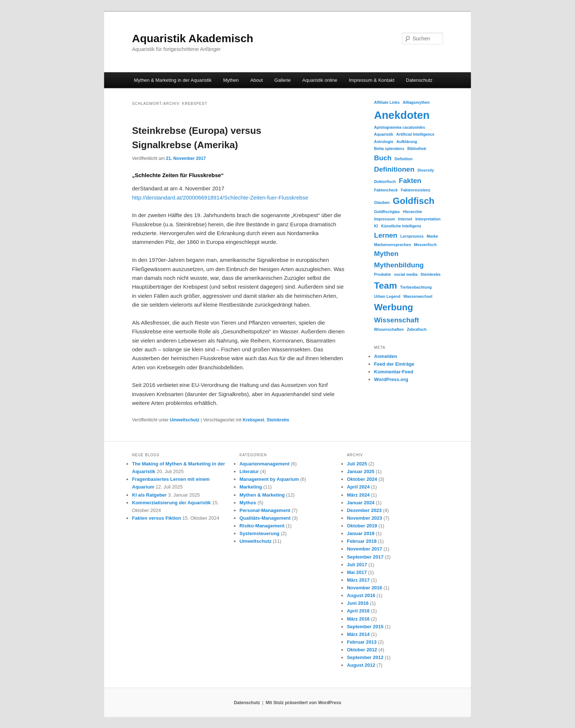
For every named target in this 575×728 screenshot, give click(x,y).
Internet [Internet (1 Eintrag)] (405, 219)
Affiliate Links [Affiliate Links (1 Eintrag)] (387, 102)
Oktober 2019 (362, 526)
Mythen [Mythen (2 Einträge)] (386, 254)
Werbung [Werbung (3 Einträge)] (393, 307)
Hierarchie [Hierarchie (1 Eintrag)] (413, 212)
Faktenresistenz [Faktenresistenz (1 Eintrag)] (416, 190)
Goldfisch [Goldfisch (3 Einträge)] (414, 201)
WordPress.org (391, 379)
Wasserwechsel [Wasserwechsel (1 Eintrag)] (418, 296)
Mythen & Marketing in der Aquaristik (173, 80)
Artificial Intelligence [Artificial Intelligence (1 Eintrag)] (415, 134)
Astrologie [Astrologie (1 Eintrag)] (384, 142)
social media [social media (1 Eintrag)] (406, 274)
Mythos (248, 503)
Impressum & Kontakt (371, 80)
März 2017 (358, 580)
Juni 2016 (358, 603)
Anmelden (386, 356)
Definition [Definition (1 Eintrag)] (404, 159)
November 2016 (365, 588)
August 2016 (361, 595)
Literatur (249, 471)
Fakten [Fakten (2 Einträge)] (410, 181)
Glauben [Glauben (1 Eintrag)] (382, 202)
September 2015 (365, 627)
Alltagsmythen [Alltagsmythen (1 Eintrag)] (416, 102)
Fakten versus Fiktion (157, 518)
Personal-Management (265, 510)
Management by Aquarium (269, 479)
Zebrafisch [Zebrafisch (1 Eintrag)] (417, 329)
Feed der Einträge (394, 364)
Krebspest (254, 420)
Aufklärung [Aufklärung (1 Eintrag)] (407, 142)
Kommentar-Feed (394, 372)
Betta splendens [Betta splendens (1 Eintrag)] (389, 149)
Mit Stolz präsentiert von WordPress (303, 703)
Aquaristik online (320, 80)
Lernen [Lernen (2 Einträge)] (386, 235)
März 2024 (358, 495)
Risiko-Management (262, 526)
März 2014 (358, 634)
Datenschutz (419, 80)
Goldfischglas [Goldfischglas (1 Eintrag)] (387, 212)
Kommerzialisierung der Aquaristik (171, 503)
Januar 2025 (361, 471)
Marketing (251, 487)
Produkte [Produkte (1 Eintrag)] (382, 274)
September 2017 (365, 557)
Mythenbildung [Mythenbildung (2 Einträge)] (399, 265)
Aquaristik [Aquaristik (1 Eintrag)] (384, 134)
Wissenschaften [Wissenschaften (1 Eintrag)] (389, 329)
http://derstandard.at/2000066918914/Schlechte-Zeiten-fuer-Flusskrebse (220, 197)
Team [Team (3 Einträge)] (386, 286)
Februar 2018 (362, 541)
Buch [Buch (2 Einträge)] (383, 158)
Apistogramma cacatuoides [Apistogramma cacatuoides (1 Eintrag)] (400, 127)
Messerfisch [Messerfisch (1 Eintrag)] (425, 245)
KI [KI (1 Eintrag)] (376, 226)
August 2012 (361, 665)
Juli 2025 (357, 464)
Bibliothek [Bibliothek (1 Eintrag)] (417, 149)
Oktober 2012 (362, 650)
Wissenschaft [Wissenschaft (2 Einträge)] (397, 320)
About (257, 80)
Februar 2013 (362, 642)
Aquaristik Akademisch (193, 38)
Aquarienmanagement (265, 464)
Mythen (231, 80)
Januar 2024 (361, 503)
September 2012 (365, 657)
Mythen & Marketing (262, 495)
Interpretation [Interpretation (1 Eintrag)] (428, 219)
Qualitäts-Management (265, 518)
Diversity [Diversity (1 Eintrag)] (426, 170)
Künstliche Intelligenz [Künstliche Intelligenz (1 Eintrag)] (401, 226)
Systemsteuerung (259, 533)
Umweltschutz (185, 420)
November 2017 (365, 549)
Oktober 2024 (362, 479)
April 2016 (358, 611)
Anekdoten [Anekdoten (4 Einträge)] (402, 115)
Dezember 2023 (364, 510)
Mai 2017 (357, 572)
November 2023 (365, 518)
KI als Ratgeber (149, 495)
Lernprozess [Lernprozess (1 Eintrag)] (412, 236)
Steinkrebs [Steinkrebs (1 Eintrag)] (431, 274)
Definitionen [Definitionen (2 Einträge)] (394, 169)
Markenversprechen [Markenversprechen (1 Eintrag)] (393, 245)
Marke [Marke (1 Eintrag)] (433, 236)
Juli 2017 (357, 565)
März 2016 (358, 619)
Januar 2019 (361, 533)
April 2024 (358, 487)
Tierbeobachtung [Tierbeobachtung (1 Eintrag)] (416, 287)
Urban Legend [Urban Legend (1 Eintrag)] (387, 296)
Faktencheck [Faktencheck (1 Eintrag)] (386, 190)
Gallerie (283, 80)
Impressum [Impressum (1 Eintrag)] (384, 219)
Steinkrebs (278, 420)
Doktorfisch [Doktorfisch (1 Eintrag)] (385, 182)
